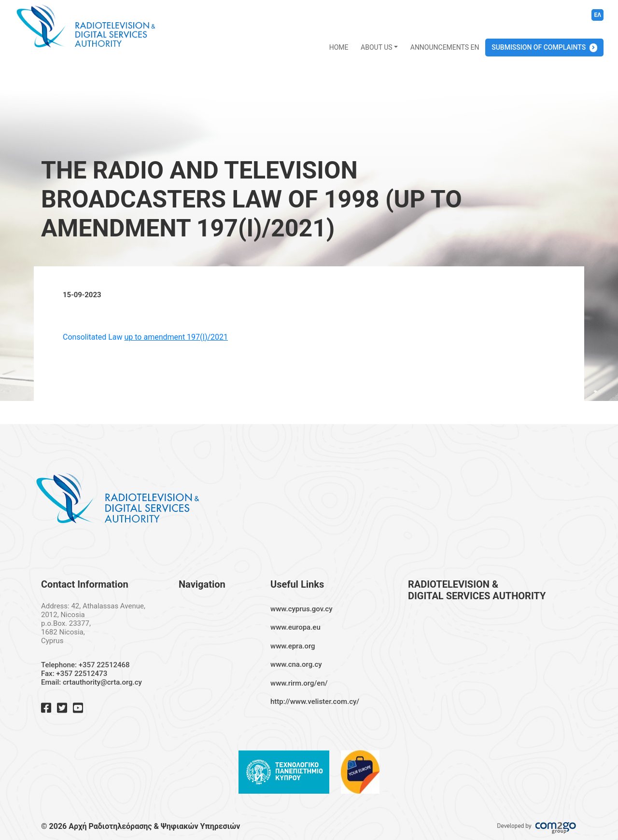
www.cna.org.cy (296, 664)
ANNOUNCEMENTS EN (445, 47)
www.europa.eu (295, 627)
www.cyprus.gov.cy (302, 609)
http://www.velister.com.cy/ (315, 702)
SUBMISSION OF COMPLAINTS (539, 47)
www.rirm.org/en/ (299, 683)
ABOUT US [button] (377, 47)
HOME (339, 47)
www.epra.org (293, 646)
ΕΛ (597, 15)
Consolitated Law (145, 337)
